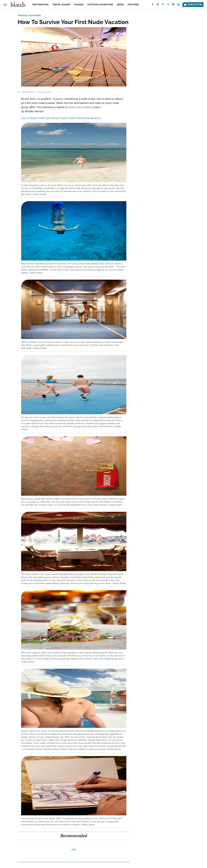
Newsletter (193, 5)
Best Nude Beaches (89, 118)
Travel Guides (61, 5)
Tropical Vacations (29, 15)
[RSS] (179, 5)
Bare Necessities (81, 107)
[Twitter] (168, 5)
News (120, 5)
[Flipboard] (173, 5)
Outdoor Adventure (100, 5)
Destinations (40, 5)
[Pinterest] (163, 5)
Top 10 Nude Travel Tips (36, 118)
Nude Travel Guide (64, 118)
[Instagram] (158, 5)
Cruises (79, 5)
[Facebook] (153, 5)
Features (133, 5)
